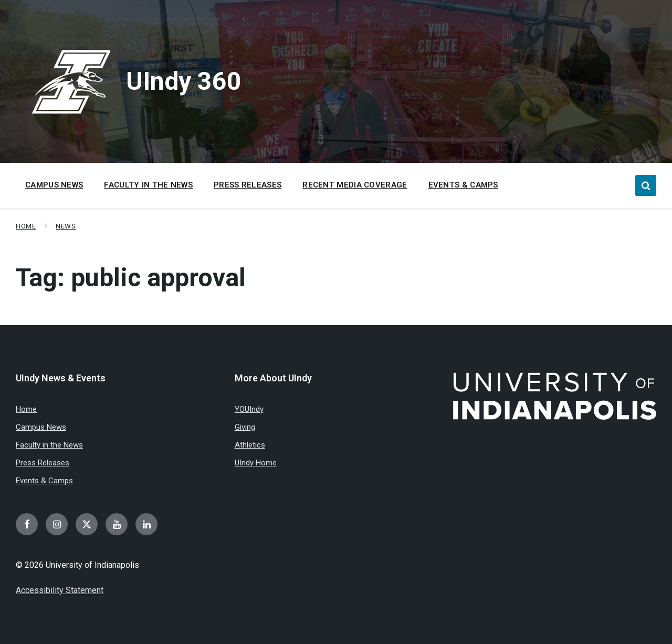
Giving (245, 427)
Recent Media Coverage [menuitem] (355, 185)
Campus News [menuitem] (54, 185)
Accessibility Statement (60, 590)
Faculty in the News (49, 445)
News (66, 226)
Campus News (41, 427)
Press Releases (43, 463)
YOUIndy (249, 409)
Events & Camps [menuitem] (463, 185)
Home (26, 226)
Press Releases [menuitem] (248, 185)
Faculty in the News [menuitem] (148, 185)
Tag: (131, 278)
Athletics (250, 445)
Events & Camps (44, 481)
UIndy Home (256, 463)
